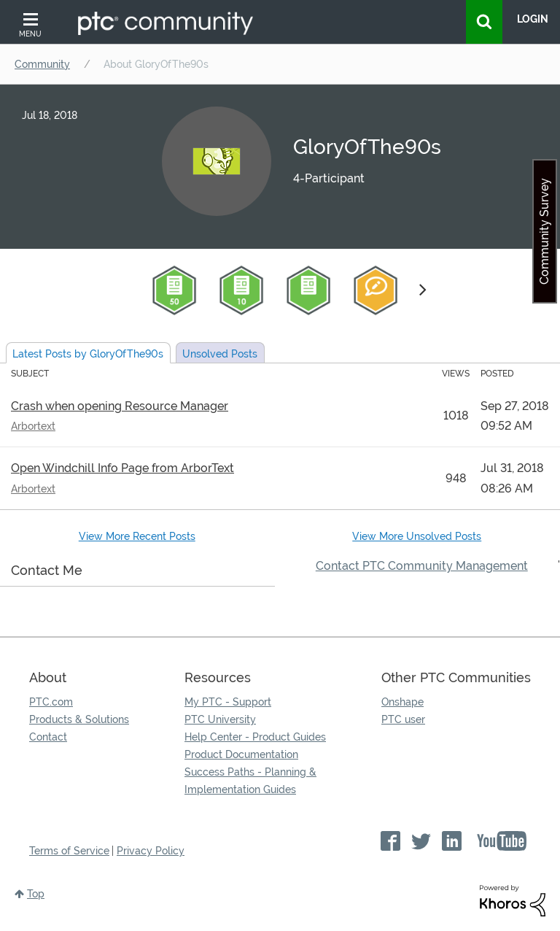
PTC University (220, 719)
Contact (48, 737)
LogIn (533, 19)
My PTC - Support (228, 702)
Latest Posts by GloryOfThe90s (88, 354)
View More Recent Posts (137, 536)
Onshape (402, 702)
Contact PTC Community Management (422, 566)
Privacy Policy (151, 851)
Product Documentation (241, 754)
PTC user (403, 719)
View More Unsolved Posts (417, 536)
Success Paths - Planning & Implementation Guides (250, 781)
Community (42, 64)
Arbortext (33, 426)
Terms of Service (69, 851)
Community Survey (544, 231)
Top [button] (36, 894)
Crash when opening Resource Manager (120, 406)
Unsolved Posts (220, 354)
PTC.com (51, 702)
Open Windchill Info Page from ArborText (122, 468)
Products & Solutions (79, 719)
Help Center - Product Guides (255, 737)
